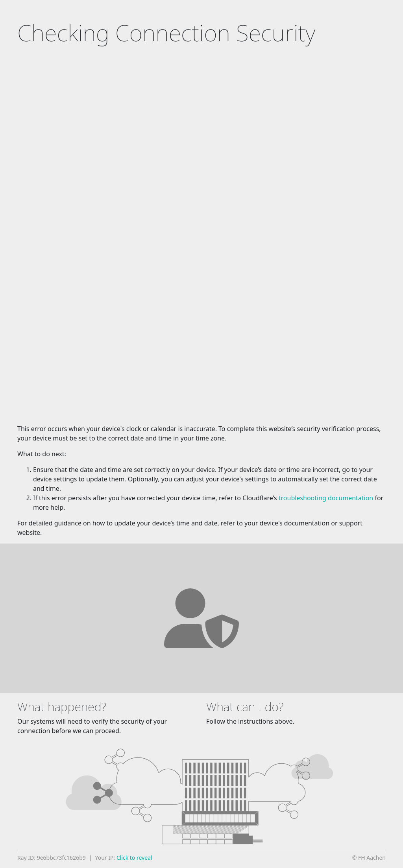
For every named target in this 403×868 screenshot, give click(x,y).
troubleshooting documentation (326, 498)
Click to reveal (134, 858)
